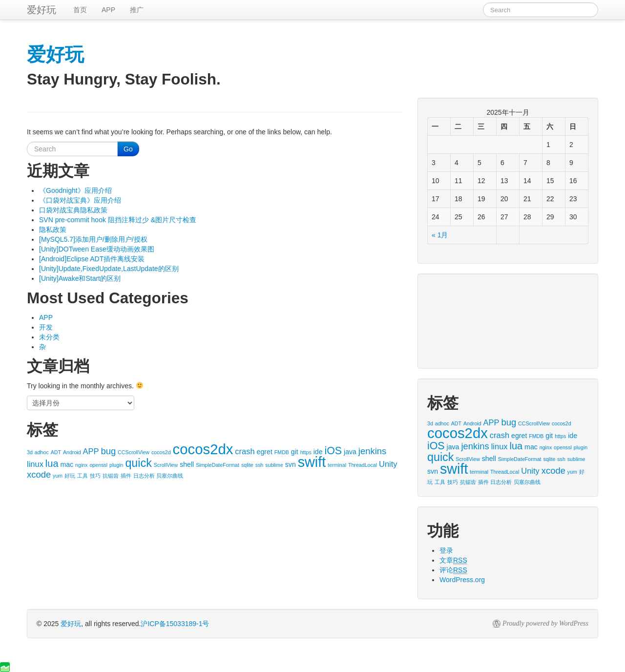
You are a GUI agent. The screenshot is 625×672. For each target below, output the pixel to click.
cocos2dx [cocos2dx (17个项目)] (203, 449)
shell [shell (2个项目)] (187, 464)
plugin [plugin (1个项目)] (116, 465)
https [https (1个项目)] (306, 452)
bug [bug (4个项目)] (108, 451)
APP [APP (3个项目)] (91, 451)
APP (108, 10)
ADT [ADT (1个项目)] (56, 452)
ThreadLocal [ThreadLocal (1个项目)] (363, 465)
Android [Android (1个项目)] (72, 452)
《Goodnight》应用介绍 (75, 190)
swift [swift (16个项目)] (312, 462)
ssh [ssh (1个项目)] (260, 465)
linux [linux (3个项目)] (35, 464)
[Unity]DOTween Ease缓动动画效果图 (97, 249)
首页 (80, 10)
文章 (453, 560)
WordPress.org (462, 580)
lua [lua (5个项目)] (52, 463)
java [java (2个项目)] (350, 452)
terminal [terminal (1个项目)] (337, 465)
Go (128, 149)
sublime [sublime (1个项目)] (274, 465)
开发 (46, 327)
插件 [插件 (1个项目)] (126, 476)
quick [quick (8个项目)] (138, 463)
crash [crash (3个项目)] (245, 451)
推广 (137, 10)
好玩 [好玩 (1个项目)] (70, 476)
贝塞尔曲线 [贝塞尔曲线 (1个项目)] (170, 476)
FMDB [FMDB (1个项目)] (282, 452)
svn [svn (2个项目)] (291, 464)
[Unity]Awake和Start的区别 (80, 278)
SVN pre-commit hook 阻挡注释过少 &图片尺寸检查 (118, 220)
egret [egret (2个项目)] (265, 452)
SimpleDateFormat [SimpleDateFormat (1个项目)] (218, 465)
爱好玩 (71, 624)
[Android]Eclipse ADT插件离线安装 (92, 259)
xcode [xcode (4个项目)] (39, 474)
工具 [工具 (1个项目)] (83, 476)
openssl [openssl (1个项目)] (98, 465)
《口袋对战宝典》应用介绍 (80, 200)
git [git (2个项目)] (295, 452)
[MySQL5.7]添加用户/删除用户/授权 (93, 239)
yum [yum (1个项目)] (58, 476)
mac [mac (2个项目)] (67, 464)
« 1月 (440, 235)
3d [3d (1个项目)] (30, 452)
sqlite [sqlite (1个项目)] (247, 465)
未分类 (49, 337)
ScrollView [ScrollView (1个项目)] (166, 465)
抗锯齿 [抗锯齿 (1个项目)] (111, 476)
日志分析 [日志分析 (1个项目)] (144, 476)
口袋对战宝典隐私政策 (73, 210)
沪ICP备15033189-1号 (175, 624)
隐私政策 (53, 230)
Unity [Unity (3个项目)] (388, 464)
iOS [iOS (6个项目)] (333, 451)
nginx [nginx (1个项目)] (81, 465)
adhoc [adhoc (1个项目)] (42, 452)
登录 (446, 550)
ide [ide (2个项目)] (318, 452)
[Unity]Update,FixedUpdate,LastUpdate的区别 (109, 269)
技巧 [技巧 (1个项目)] (95, 476)
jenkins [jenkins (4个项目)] (372, 451)
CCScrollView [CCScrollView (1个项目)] (134, 452)
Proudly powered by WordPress (545, 623)
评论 (453, 570)
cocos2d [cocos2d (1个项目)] (161, 452)
